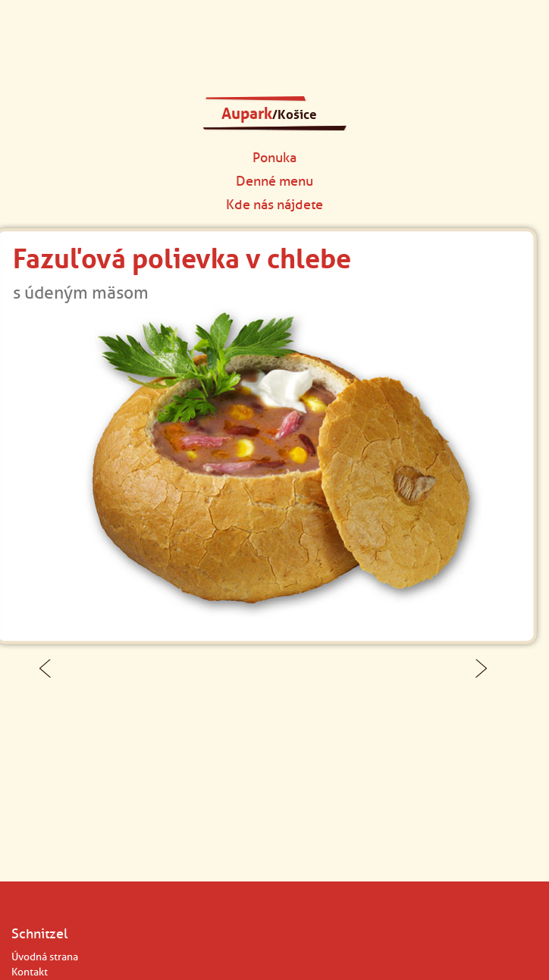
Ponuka (274, 157)
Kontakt (30, 972)
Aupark (269, 114)
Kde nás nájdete (274, 204)
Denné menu (274, 181)
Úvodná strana (45, 957)
